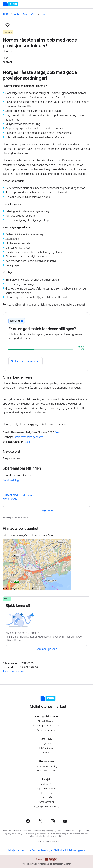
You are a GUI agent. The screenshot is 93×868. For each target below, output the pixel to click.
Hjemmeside (10, 499)
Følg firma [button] (47, 510)
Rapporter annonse (14, 672)
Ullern (44, 15)
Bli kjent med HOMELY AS (18, 495)
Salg (27, 442)
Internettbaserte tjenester (28, 437)
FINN (6, 15)
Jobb (16, 15)
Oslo (34, 15)
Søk (25, 15)
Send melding (11, 480)
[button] (8, 25)
